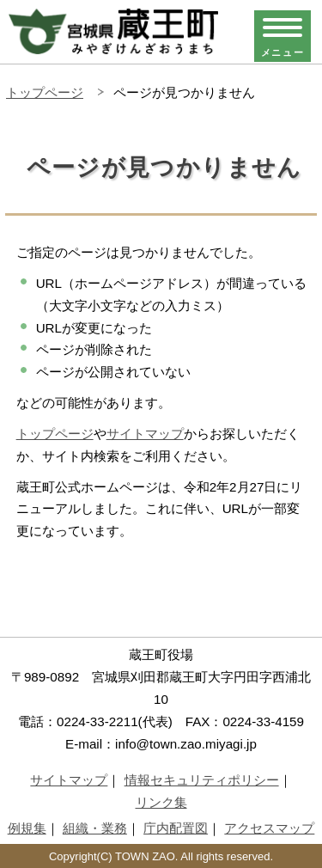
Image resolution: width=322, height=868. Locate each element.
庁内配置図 (176, 828)
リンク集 (161, 802)
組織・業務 (95, 828)
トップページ (45, 92)
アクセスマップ (269, 828)
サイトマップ (145, 434)
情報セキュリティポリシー (202, 780)
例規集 (27, 828)
